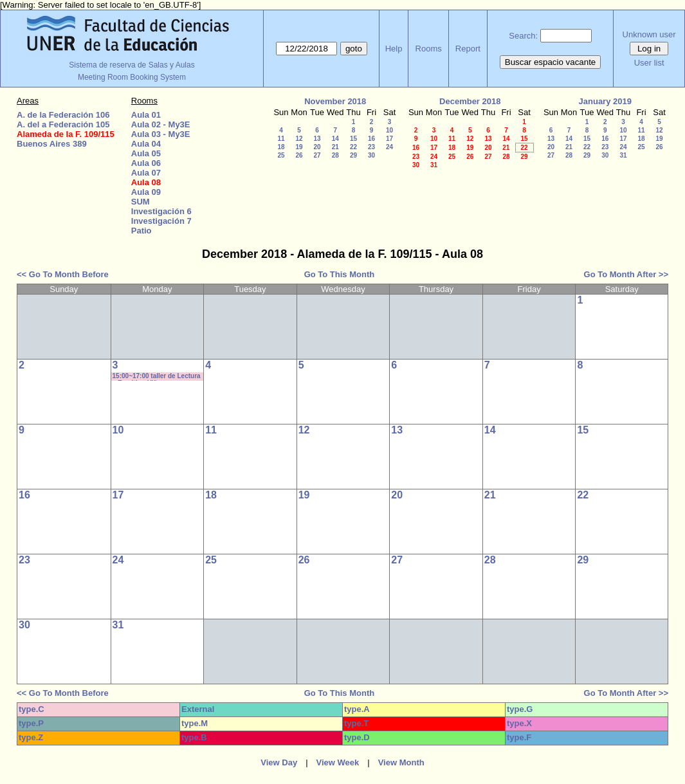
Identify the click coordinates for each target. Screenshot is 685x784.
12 (299, 139)
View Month (401, 762)
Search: (523, 36)
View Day (279, 762)
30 (371, 155)
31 (434, 165)
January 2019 (605, 101)
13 (317, 139)
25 (281, 155)
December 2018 (470, 101)
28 (335, 155)
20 (317, 147)
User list (649, 63)
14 (335, 139)
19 (299, 147)
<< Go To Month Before (63, 274)
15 (353, 139)
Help (394, 49)
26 (299, 155)
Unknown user (649, 34)
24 (389, 147)
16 (371, 139)
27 (317, 155)
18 (281, 147)
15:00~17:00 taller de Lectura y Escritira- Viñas (157, 377)
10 (389, 130)
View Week (338, 762)
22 (353, 147)
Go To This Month (340, 274)
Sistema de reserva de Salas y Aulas (132, 65)
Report (468, 49)
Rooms (429, 49)
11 (281, 139)
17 (389, 139)
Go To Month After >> (626, 274)
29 (353, 155)
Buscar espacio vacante (551, 62)
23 (371, 147)
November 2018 (335, 101)
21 (335, 147)
